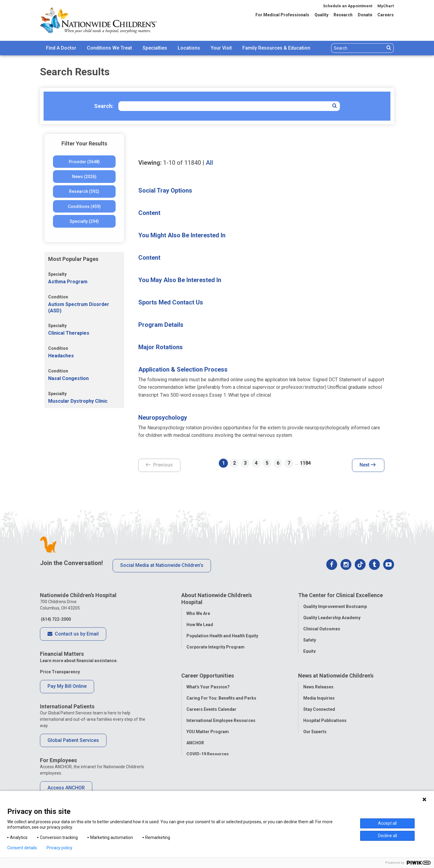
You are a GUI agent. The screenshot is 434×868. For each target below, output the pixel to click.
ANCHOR (195, 745)
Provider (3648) (84, 162)
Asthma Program (68, 282)
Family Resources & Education (276, 48)
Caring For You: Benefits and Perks (221, 700)
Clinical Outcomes (322, 629)
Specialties (155, 48)
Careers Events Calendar (211, 711)
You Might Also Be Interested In (182, 235)
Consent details (22, 848)
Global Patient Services (73, 740)
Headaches (61, 356)
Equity (309, 651)
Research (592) (84, 191)
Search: (104, 106)
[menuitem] (61, 48)
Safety (310, 640)
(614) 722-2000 (55, 619)
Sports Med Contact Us (171, 302)
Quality (321, 15)
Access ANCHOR (66, 788)
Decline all (388, 836)
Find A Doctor (61, 48)
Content (149, 213)
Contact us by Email (73, 634)
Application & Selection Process (183, 369)
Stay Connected (319, 711)
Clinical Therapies (69, 333)
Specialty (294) (84, 221)
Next (368, 465)
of (182, 163)
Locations (189, 48)
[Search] (358, 48)
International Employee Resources (221, 722)
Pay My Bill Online (67, 686)
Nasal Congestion (68, 378)
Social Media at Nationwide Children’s (162, 565)
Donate (365, 15)
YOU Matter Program (208, 733)
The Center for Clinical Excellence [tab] (340, 595)
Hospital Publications (325, 722)
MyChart (386, 6)
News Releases (318, 689)
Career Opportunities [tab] (208, 677)
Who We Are (198, 613)
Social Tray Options (165, 190)
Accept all (387, 823)
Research (343, 15)
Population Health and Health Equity (222, 636)
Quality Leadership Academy (332, 618)
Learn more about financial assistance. (79, 661)
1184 (304, 463)
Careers (386, 15)
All (209, 163)
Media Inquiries (319, 700)
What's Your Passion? (208, 689)
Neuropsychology (163, 418)
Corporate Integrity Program (215, 647)
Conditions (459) (84, 206)
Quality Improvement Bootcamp (335, 606)
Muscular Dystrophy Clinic (78, 401)
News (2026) (84, 177)
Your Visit (221, 48)
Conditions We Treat (109, 48)
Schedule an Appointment (348, 6)
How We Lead (200, 625)
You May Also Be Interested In (180, 280)
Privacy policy (59, 848)
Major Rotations (161, 347)
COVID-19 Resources (208, 756)
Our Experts (315, 733)
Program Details (161, 325)
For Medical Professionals (282, 15)
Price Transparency (60, 672)
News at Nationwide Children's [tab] (336, 677)
